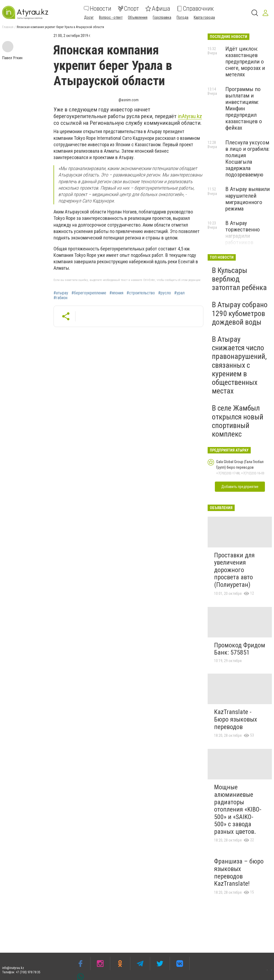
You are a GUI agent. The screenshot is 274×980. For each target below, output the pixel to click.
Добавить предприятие (240, 487)
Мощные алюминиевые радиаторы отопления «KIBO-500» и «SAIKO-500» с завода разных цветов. (238, 809)
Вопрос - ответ (111, 17)
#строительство (141, 293)
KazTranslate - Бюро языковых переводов (236, 719)
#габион (60, 298)
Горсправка (162, 17)
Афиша (158, 9)
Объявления (138, 17)
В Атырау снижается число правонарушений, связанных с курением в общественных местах (239, 365)
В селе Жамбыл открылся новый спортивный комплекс (238, 421)
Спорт (128, 9)
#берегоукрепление (89, 293)
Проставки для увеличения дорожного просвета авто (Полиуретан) (234, 570)
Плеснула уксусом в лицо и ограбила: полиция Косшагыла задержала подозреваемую (247, 159)
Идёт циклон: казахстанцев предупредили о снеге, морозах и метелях (245, 62)
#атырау (61, 293)
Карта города (204, 17)
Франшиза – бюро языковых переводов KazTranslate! (239, 872)
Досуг (89, 17)
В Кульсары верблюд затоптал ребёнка (239, 279)
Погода (182, 17)
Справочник (195, 9)
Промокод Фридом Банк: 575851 (240, 649)
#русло (165, 293)
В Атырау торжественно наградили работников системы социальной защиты (243, 243)
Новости (98, 9)
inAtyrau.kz (190, 116)
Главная (8, 27)
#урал (179, 293)
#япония (116, 293)
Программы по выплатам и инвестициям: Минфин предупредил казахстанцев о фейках (244, 109)
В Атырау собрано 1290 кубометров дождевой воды (240, 313)
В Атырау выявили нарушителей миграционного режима (248, 199)
